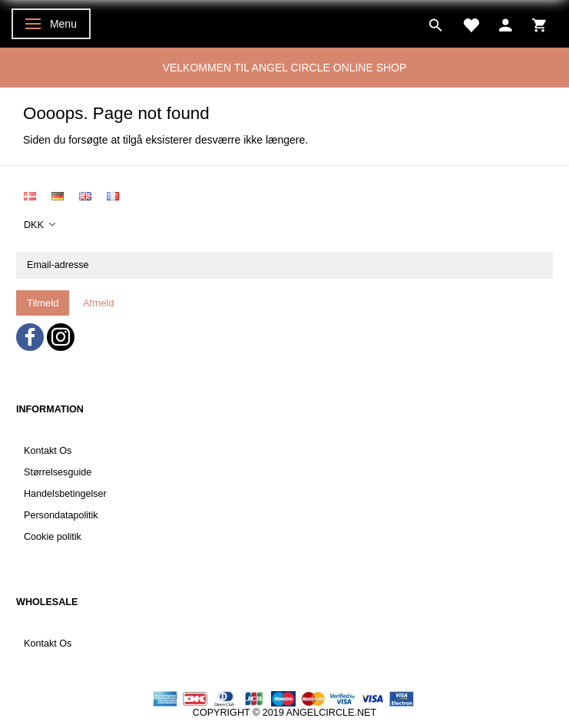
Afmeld (98, 303)
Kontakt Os (48, 451)
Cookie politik (53, 537)
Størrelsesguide (58, 472)
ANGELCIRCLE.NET (332, 713)
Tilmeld (43, 303)
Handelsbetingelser (65, 494)
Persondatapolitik (61, 515)
